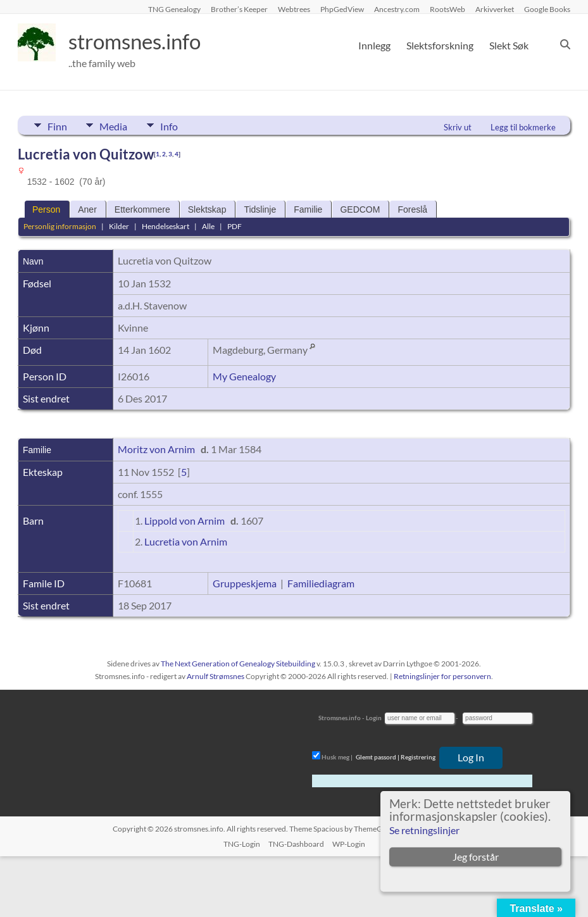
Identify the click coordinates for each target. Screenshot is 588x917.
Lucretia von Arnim (186, 541)
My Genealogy (244, 376)
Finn (57, 125)
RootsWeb (447, 9)
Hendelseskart (166, 226)
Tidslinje (260, 209)
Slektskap (207, 209)
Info (180, 125)
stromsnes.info (142, 41)
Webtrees (294, 9)
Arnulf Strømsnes (216, 676)
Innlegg (374, 45)
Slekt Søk (509, 45)
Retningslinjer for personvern (442, 676)
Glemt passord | (378, 757)
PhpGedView (342, 9)
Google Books (547, 9)
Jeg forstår (476, 857)
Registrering (418, 757)
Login (374, 718)
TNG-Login (242, 844)
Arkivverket (495, 9)
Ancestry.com (397, 9)
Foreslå (412, 209)
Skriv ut (458, 127)
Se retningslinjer (424, 830)
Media (119, 125)
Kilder (119, 226)
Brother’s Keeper (239, 9)
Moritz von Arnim (156, 449)
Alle (208, 226)
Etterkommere (142, 209)
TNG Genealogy (174, 9)
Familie (308, 209)
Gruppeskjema (245, 583)
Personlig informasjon (60, 226)
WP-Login (349, 844)
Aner (87, 209)
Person (46, 209)
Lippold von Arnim (185, 521)
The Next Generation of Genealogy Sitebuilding (238, 664)
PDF (235, 226)
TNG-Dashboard (296, 844)
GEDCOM (360, 209)
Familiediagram (321, 583)
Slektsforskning (440, 45)
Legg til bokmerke (523, 127)
